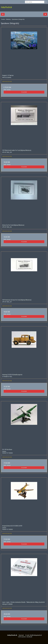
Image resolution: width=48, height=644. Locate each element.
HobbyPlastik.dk (6, 7)
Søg (46, 2)
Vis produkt (24, 92)
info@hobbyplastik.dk (36, 635)
